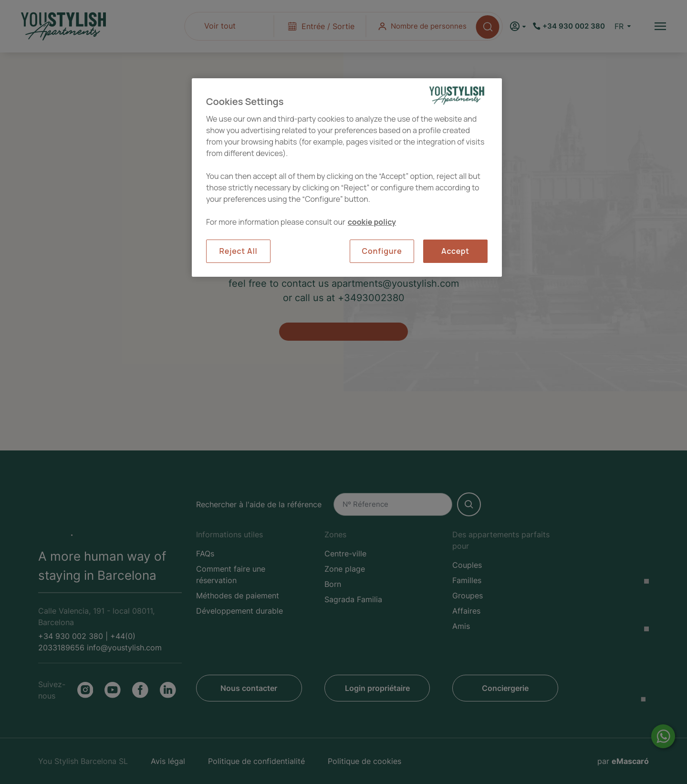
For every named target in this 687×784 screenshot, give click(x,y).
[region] (347, 177)
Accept (455, 251)
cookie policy (372, 222)
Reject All (239, 251)
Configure (382, 251)
